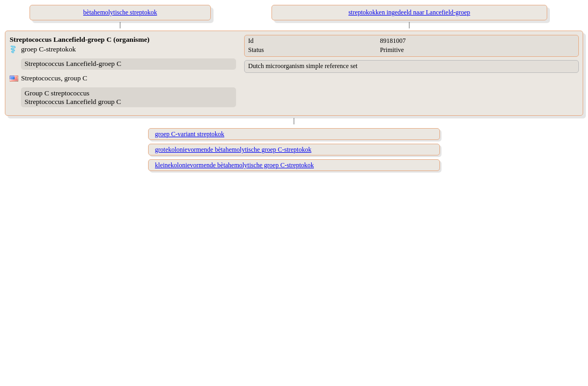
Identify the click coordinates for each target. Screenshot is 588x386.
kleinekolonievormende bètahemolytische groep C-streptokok (234, 165)
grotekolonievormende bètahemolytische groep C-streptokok (233, 150)
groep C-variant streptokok (190, 134)
